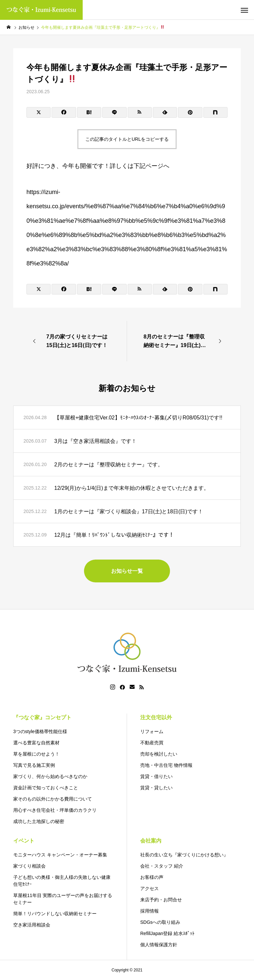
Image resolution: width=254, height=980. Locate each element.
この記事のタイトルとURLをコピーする (127, 139)
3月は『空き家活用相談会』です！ (95, 441)
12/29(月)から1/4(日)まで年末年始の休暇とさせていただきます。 (132, 488)
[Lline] (114, 112)
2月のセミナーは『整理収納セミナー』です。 (109, 465)
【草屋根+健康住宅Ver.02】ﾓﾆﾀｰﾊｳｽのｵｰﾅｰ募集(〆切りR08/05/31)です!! (138, 418)
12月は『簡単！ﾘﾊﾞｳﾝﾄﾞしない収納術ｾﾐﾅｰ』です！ (114, 535)
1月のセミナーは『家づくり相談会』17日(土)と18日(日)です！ (129, 511)
